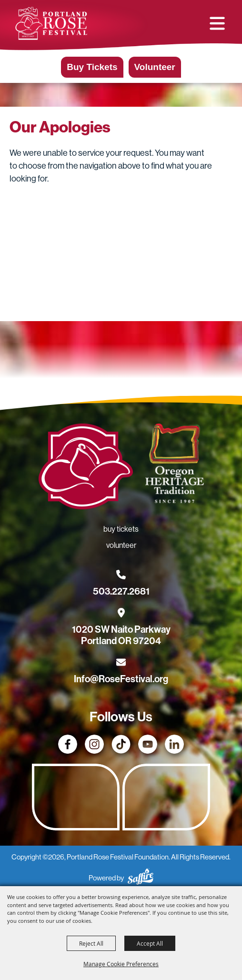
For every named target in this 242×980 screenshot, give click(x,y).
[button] (217, 23)
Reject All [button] (91, 943)
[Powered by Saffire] (141, 878)
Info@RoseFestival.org (121, 679)
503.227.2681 (121, 591)
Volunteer (155, 67)
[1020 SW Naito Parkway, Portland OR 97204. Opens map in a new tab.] (121, 629)
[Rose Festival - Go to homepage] (86, 468)
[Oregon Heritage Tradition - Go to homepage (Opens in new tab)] (174, 465)
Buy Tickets (92, 67)
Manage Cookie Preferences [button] (121, 964)
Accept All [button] (150, 943)
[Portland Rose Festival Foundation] (51, 23)
